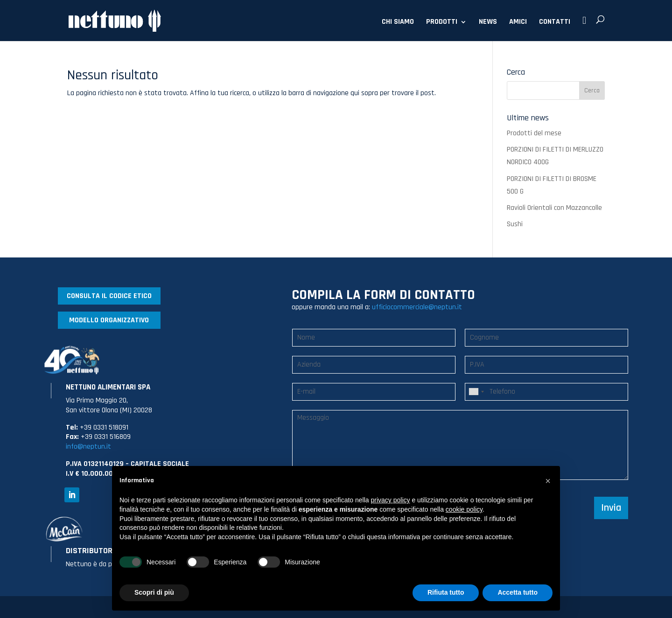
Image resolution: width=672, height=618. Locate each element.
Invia (611, 508)
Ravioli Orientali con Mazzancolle (554, 208)
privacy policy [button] (391, 500)
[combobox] (476, 392)
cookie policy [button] (464, 509)
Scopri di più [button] (154, 592)
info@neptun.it (88, 447)
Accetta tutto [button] (518, 592)
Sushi (515, 224)
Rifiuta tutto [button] (446, 592)
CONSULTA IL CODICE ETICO (109, 296)
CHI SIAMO (398, 23)
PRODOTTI (442, 23)
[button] (548, 481)
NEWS (488, 23)
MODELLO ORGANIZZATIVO (109, 320)
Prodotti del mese (534, 133)
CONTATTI (555, 23)
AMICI (518, 23)
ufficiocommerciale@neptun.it (417, 307)
